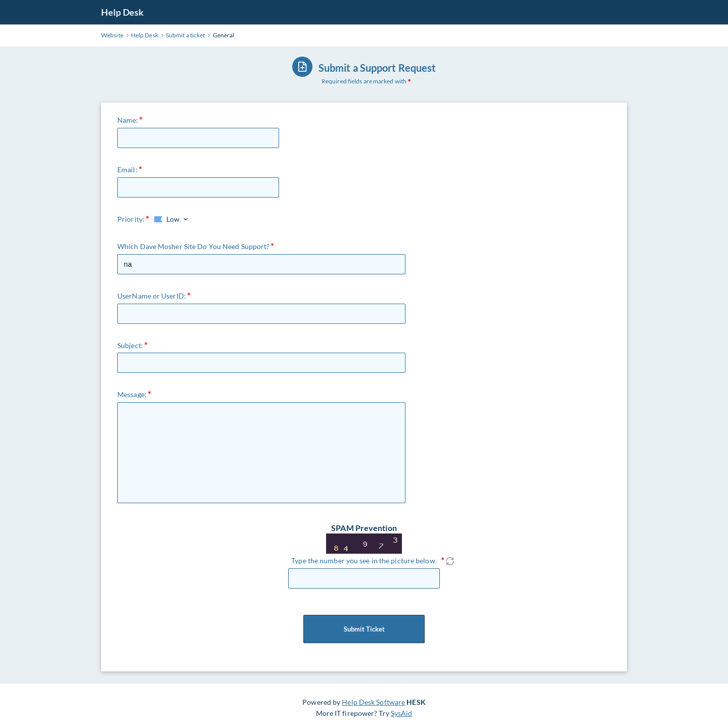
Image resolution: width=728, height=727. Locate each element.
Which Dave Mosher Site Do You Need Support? (193, 246)
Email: (127, 169)
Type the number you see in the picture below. (364, 561)
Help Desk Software (373, 702)
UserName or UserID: (152, 296)
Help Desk (122, 12)
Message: (132, 394)
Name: (128, 120)
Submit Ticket (364, 629)
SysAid (402, 713)
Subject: (130, 345)
